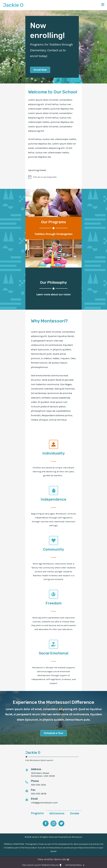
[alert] (45, 177)
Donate (74, 813)
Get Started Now (75, 865)
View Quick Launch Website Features (42, 865)
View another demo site (53, 859)
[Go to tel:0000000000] (52, 783)
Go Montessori (76, 837)
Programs (37, 813)
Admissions (57, 813)
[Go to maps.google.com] (52, 773)
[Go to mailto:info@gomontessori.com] (52, 801)
